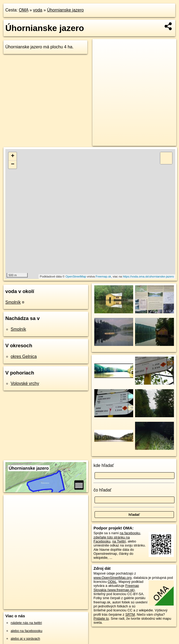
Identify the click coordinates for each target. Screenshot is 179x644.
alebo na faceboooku (27, 631)
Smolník (13, 302)
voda (38, 10)
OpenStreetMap (76, 276)
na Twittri (119, 541)
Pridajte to (101, 618)
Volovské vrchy (25, 383)
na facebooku (130, 533)
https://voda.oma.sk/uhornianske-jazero (148, 276)
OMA (24, 10)
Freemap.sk (103, 276)
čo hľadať (103, 490)
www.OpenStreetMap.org (113, 578)
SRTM (130, 614)
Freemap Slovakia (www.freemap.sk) (116, 588)
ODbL (112, 582)
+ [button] (13, 156)
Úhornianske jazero (66, 10)
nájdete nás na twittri (26, 623)
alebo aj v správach (25, 639)
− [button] (13, 165)
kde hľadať (104, 465)
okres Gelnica (24, 356)
